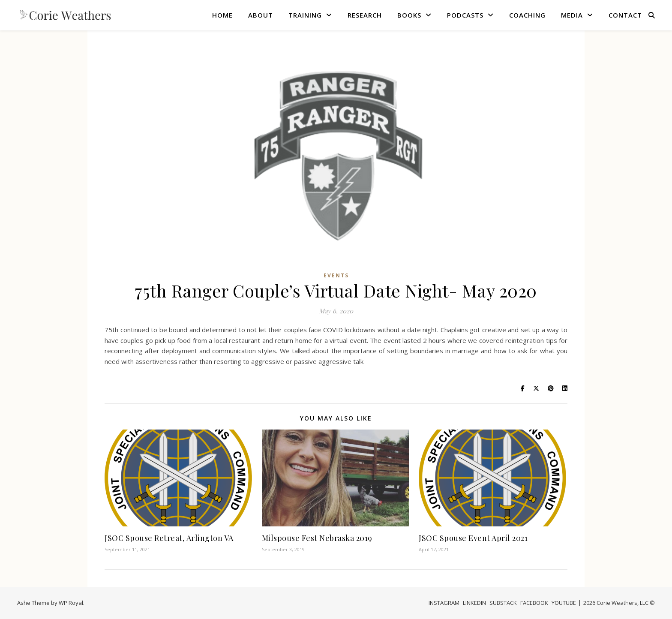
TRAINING (305, 15)
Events (336, 275)
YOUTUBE (564, 603)
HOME (222, 15)
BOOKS (409, 15)
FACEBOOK (534, 603)
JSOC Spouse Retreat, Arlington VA (169, 538)
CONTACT (625, 15)
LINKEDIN (474, 603)
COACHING (527, 15)
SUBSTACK (503, 603)
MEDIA (572, 15)
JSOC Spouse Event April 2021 (473, 538)
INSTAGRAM (444, 603)
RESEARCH (365, 15)
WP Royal (71, 603)
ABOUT (261, 15)
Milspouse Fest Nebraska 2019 (317, 538)
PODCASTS (465, 15)
